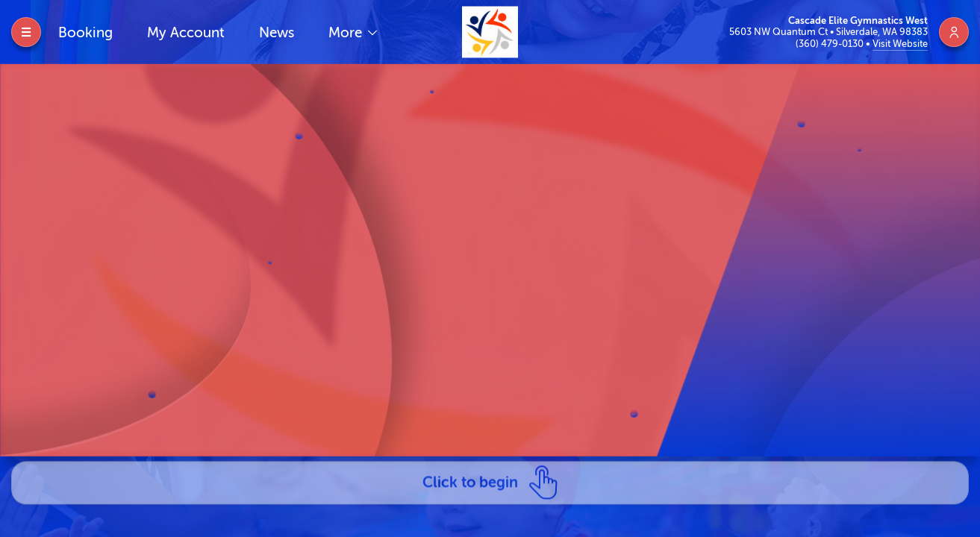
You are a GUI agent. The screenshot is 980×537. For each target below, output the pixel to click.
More (347, 32)
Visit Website (900, 44)
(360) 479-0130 (831, 44)
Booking (85, 32)
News (277, 32)
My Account (186, 32)
